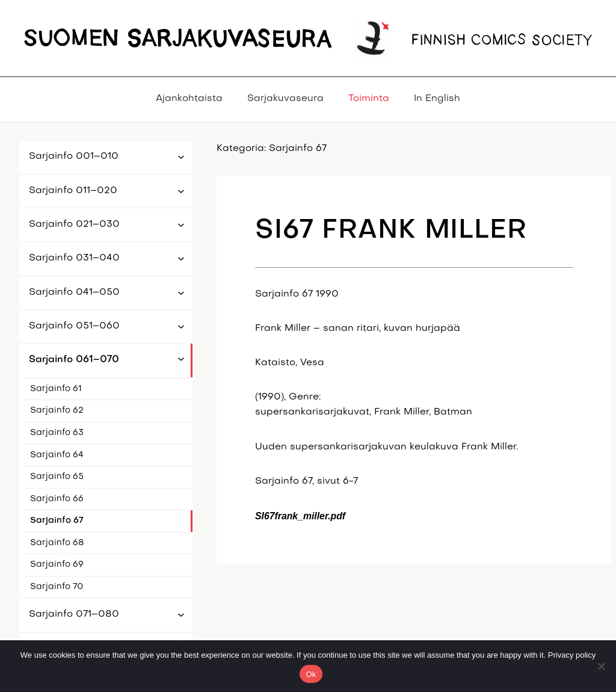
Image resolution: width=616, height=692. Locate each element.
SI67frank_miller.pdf (300, 516)
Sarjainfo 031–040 (74, 258)
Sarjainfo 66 (57, 499)
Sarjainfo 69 (57, 565)
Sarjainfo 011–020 (73, 191)
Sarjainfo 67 (57, 521)
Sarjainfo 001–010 (74, 156)
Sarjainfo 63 (57, 433)
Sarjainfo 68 (57, 543)
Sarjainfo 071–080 (74, 614)
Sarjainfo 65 (57, 477)
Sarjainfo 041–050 (74, 292)
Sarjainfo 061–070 (74, 360)
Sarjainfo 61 (56, 389)
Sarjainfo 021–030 (74, 224)
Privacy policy (572, 655)
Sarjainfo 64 (57, 455)
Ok (311, 674)
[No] (601, 666)
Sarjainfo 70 (57, 587)
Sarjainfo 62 (57, 411)
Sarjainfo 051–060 (74, 326)
